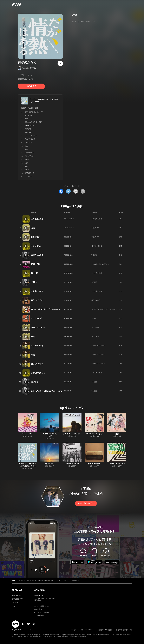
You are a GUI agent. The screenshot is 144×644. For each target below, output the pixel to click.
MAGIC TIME (27, 434)
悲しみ (27, 170)
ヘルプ (14, 606)
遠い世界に (50, 464)
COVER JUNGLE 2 (117, 464)
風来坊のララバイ (38, 328)
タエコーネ (28, 115)
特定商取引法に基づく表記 (124, 630)
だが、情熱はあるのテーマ (34, 112)
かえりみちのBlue (72, 464)
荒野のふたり (76, 580)
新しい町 (35, 273)
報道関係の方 (38, 609)
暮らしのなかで (37, 300)
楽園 (26, 146)
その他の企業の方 (40, 615)
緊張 (26, 163)
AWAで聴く (31, 86)
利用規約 (74, 630)
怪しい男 (28, 132)
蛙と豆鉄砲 (36, 237)
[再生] (60, 63)
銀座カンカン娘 (37, 255)
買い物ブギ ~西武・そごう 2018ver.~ (46, 309)
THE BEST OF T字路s (94, 434)
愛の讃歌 (35, 382)
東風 (33, 337)
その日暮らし (36, 246)
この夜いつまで (37, 291)
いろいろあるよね (31, 136)
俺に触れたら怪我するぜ (33, 122)
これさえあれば (37, 219)
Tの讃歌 (94, 255)
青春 (26, 149)
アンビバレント (30, 156)
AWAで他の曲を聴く (86, 503)
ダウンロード (16, 595)
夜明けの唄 (36, 264)
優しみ (27, 160)
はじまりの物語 (37, 346)
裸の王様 (28, 129)
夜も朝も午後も (94, 464)
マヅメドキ (95, 228)
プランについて (17, 599)
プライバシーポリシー (87, 630)
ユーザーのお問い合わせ (42, 606)
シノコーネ (28, 176)
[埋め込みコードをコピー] (83, 191)
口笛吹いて (29, 143)
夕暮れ (34, 282)
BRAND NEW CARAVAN (100, 264)
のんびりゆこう (30, 139)
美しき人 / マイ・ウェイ (72, 434)
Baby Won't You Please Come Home (47, 391)
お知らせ (15, 603)
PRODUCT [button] (17, 590)
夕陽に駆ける (29, 173)
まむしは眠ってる (38, 373)
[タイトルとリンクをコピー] (76, 191)
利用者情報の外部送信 (105, 630)
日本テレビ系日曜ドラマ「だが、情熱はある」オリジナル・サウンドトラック (58, 99)
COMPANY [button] (40, 590)
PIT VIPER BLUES (98, 346)
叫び (26, 166)
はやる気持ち (29, 153)
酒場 (26, 119)
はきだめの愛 (37, 318)
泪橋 (33, 228)
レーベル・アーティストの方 (42, 612)
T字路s (33, 68)
